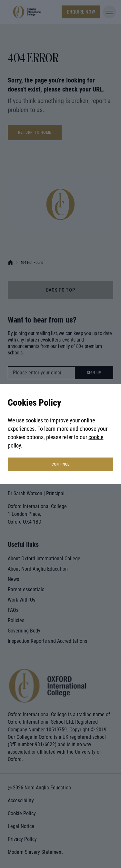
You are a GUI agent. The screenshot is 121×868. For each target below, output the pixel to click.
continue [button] (61, 464)
